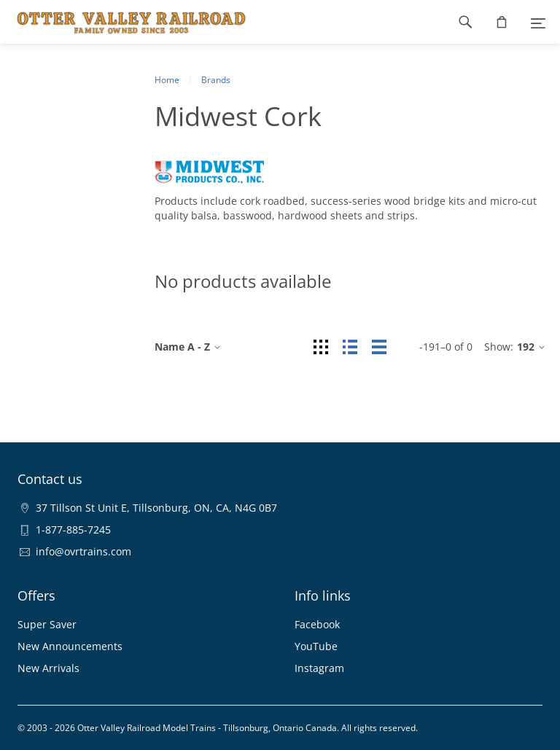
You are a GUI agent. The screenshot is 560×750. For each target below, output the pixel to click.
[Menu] (538, 22)
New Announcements (70, 646)
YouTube (316, 646)
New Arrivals (48, 668)
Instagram (319, 668)
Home (167, 80)
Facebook (317, 624)
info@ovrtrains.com (83, 551)
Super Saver (47, 624)
